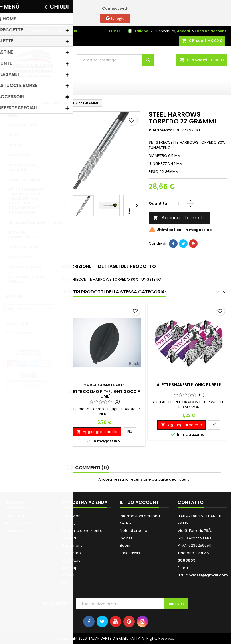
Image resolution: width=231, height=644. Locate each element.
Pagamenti (72, 545)
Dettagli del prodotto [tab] (127, 266)
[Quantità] (179, 204)
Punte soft (19, 155)
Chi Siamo (71, 553)
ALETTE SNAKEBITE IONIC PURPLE (189, 385)
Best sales (14, 531)
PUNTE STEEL (21, 257)
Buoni (125, 545)
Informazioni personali (141, 516)
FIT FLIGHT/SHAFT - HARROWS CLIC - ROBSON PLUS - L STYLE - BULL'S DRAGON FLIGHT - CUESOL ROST (27, 201)
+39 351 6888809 (62, 31)
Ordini (125, 523)
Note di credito (134, 531)
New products (17, 523)
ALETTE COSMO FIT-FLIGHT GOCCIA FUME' (104, 394)
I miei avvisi (130, 553)
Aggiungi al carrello (179, 218)
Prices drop (15, 516)
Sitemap (70, 568)
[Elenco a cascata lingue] (141, 31)
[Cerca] (116, 60)
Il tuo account (139, 502)
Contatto (12, 31)
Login (67, 583)
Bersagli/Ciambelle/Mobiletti (31, 222)
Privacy (69, 523)
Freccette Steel (24, 247)
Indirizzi (127, 538)
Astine (15, 145)
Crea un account (211, 31)
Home (11, 115)
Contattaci (72, 560)
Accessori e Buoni (26, 180)
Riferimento (161, 130)
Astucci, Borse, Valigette (23, 167)
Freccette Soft (23, 125)
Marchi (13, 296)
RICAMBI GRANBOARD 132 (25, 235)
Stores (68, 575)
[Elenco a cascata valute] (117, 31)
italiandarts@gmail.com (203, 575)
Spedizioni (72, 516)
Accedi (183, 31)
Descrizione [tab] (77, 266)
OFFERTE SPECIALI (26, 267)
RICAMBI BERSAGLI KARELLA (26, 279)
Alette (15, 135)
